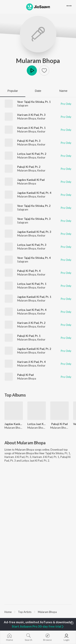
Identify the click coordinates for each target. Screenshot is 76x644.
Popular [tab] (13, 91)
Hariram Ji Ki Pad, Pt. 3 (31, 115)
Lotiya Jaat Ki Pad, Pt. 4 (32, 310)
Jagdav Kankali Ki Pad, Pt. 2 (34, 349)
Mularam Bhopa (38, 61)
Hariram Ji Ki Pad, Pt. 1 (31, 128)
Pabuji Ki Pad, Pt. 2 (29, 167)
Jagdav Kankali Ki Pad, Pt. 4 (34, 193)
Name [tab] (63, 91)
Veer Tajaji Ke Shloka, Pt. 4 (34, 258)
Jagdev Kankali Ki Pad (31, 180)
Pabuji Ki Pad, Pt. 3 (29, 141)
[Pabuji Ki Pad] (59, 411)
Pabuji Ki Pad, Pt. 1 (29, 336)
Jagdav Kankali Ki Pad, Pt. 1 (34, 297)
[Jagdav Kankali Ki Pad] (14, 411)
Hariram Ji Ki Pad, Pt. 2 (31, 323)
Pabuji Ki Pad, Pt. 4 (29, 271)
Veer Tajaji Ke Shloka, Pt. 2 (34, 206)
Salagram (23, 105)
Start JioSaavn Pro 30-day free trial (38, 626)
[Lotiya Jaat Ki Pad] (37, 411)
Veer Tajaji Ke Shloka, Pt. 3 (34, 219)
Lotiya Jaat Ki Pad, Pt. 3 (32, 245)
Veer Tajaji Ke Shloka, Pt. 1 (34, 102)
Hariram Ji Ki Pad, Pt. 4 (31, 362)
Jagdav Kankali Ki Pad (14, 424)
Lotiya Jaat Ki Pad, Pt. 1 (32, 284)
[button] (44, 70)
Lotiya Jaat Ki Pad (37, 424)
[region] (38, 612)
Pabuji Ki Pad (25, 375)
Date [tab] (38, 91)
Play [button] (32, 70)
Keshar (41, 118)
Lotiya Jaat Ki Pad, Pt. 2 (32, 154)
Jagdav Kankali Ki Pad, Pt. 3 (34, 232)
